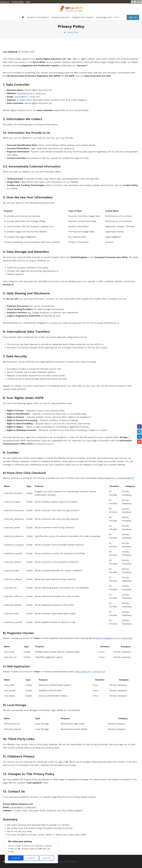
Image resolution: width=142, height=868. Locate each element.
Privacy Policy (61, 861)
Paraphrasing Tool (61, 17)
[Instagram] (138, 2)
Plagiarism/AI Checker (83, 17)
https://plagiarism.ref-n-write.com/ (114, 638)
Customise (16, 858)
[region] (31, 851)
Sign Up (133, 17)
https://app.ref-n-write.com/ (90, 672)
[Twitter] (135, 2)
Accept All (47, 858)
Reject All (31, 858)
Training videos (18, 2)
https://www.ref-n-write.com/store (116, 478)
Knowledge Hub (104, 17)
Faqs (28, 2)
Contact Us (73, 861)
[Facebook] (132, 2)
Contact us (4, 2)
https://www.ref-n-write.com (31, 93)
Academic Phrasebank (38, 17)
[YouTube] (141, 2)
